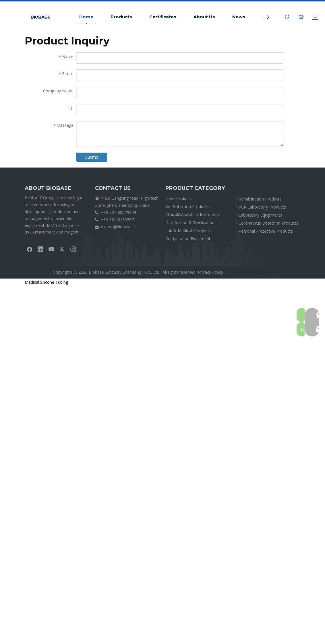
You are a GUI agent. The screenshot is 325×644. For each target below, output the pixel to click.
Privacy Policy (210, 272)
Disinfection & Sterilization (190, 222)
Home (86, 17)
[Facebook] (30, 249)
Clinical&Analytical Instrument (193, 214)
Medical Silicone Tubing (46, 282)
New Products (179, 198)
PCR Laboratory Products (262, 207)
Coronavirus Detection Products (268, 223)
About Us (204, 17)
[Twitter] (62, 249)
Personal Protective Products (266, 231)
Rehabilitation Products (260, 199)
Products (121, 17)
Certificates (163, 17)
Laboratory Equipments (260, 215)
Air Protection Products (187, 206)
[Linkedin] (40, 249)
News (239, 17)
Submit (92, 157)
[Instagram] (73, 249)
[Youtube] (51, 249)
